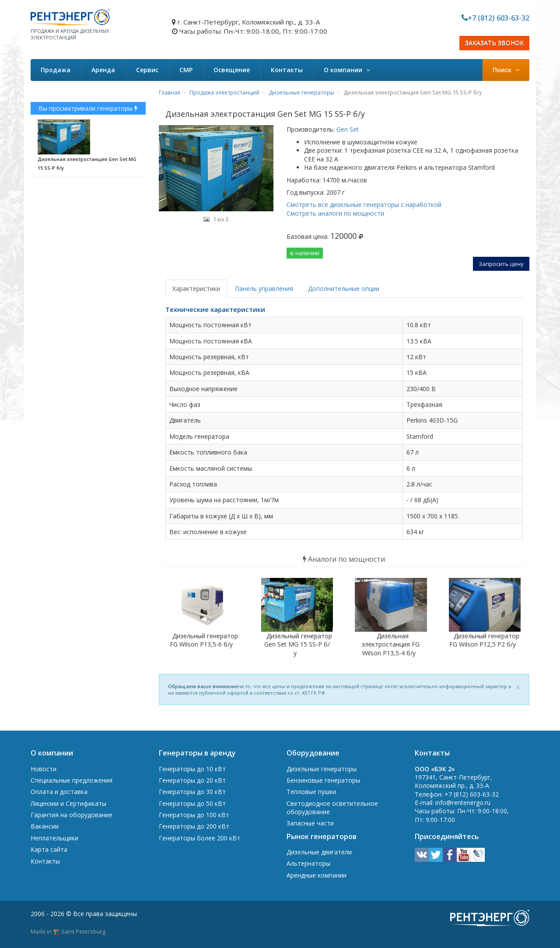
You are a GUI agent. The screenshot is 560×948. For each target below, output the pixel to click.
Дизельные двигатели (319, 852)
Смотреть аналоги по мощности (335, 213)
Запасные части (310, 823)
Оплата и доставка (59, 792)
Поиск (506, 70)
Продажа (56, 70)
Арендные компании (317, 875)
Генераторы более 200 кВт (199, 838)
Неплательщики (54, 838)
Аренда (103, 70)
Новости (44, 769)
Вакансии (45, 826)
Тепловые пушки (311, 792)
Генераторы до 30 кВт (192, 792)
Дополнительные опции (344, 289)
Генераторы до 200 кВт (194, 826)
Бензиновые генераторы (323, 780)
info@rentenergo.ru (463, 803)
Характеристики (196, 289)
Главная (170, 93)
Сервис (147, 70)
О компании (347, 70)
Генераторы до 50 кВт (192, 803)
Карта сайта (49, 849)
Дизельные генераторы (301, 93)
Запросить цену (501, 264)
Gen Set (347, 129)
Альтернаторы (308, 863)
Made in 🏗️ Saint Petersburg (68, 931)
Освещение (232, 70)
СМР (186, 70)
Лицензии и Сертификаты (68, 803)
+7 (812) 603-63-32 (499, 18)
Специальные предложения (72, 780)
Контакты (287, 70)
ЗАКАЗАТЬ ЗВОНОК (494, 43)
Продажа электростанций (224, 93)
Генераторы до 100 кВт (194, 815)
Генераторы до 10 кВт (192, 769)
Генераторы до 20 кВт (192, 780)
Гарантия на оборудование (72, 815)
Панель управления (264, 289)
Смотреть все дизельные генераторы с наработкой (364, 205)
